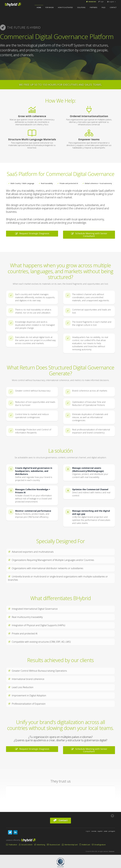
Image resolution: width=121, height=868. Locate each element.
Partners (94, 7)
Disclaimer (112, 851)
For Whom (50, 7)
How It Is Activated (65, 7)
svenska (94, 831)
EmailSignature (99, 845)
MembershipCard (70, 845)
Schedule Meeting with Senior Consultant (89, 235)
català (105, 831)
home (39, 7)
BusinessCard (53, 845)
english (112, 2)
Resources (91, 2)
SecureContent (26, 845)
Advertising (40, 845)
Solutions (81, 7)
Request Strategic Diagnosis (32, 233)
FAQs (104, 7)
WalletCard (85, 845)
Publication (12, 845)
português (112, 831)
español (100, 831)
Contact (113, 7)
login (101, 2)
